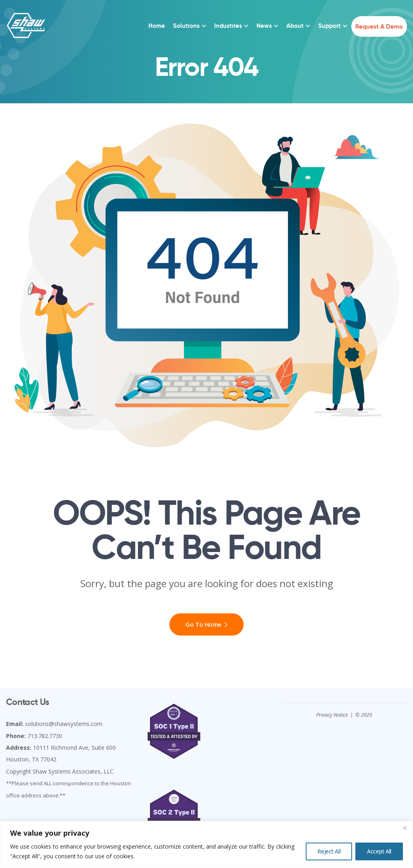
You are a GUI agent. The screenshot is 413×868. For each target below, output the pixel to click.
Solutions (186, 26)
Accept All (379, 851)
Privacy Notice (332, 715)
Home (157, 26)
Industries (228, 26)
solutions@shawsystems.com (64, 724)
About (295, 26)
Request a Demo (379, 26)
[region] (206, 844)
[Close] (405, 828)
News (264, 26)
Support (330, 26)
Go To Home (206, 624)
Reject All (329, 851)
